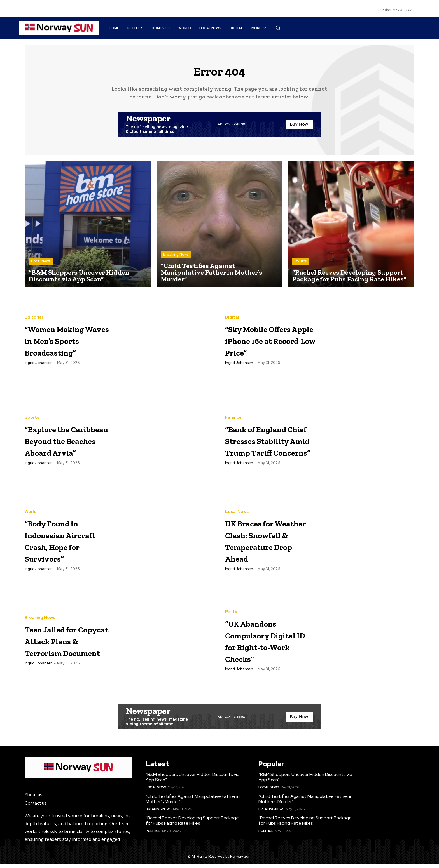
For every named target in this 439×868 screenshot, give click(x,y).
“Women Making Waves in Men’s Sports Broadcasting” (68, 343)
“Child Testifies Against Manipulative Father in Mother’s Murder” (193, 803)
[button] (278, 28)
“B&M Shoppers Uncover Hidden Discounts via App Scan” (192, 781)
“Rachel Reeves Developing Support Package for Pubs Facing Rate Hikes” (192, 824)
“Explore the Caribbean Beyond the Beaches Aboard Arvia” (66, 444)
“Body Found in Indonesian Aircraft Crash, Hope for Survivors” (64, 544)
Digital (232, 309)
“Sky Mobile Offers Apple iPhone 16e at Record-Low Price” (259, 343)
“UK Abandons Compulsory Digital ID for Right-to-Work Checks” (264, 644)
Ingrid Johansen (39, 372)
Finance (233, 404)
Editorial (34, 315)
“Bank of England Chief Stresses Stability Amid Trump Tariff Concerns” (263, 444)
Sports (32, 409)
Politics (301, 265)
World (31, 510)
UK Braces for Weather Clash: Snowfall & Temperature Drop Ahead (265, 544)
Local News (41, 265)
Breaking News (176, 258)
